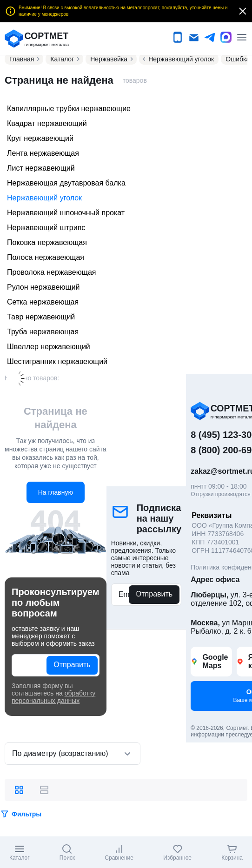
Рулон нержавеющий (43, 287)
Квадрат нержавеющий (47, 123)
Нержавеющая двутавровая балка (66, 183)
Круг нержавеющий (40, 138)
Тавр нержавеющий (41, 317)
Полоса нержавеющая (46, 257)
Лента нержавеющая (43, 153)
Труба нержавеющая (43, 332)
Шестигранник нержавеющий (57, 361)
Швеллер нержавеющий (49, 347)
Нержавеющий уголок (44, 198)
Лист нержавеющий (41, 168)
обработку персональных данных (53, 697)
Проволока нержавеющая (51, 272)
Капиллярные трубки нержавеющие (69, 109)
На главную (56, 492)
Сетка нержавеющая (43, 302)
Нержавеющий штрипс (46, 228)
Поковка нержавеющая (47, 242)
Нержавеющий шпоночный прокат (66, 213)
